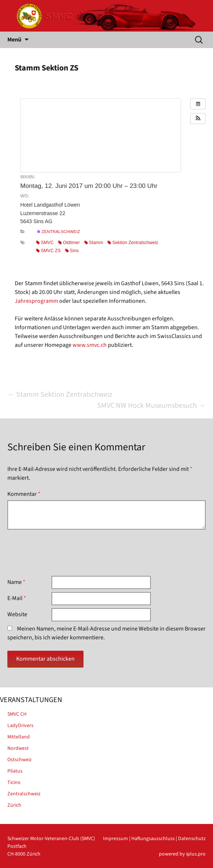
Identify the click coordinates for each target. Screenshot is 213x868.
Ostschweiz (19, 760)
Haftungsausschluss (153, 839)
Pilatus (15, 771)
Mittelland (19, 737)
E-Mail (17, 598)
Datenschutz (192, 839)
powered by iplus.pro (182, 854)
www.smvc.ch (90, 345)
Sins (72, 251)
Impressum (116, 839)
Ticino (14, 782)
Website (17, 614)
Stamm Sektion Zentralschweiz (60, 395)
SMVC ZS (48, 251)
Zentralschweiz (59, 232)
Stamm (94, 243)
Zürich (14, 805)
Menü (14, 40)
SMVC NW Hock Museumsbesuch (151, 406)
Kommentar (24, 494)
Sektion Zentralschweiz (133, 243)
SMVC (45, 243)
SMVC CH (17, 714)
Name (16, 582)
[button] (198, 119)
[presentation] (63, 553)
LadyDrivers (20, 726)
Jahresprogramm (36, 301)
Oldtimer (69, 243)
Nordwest (18, 748)
